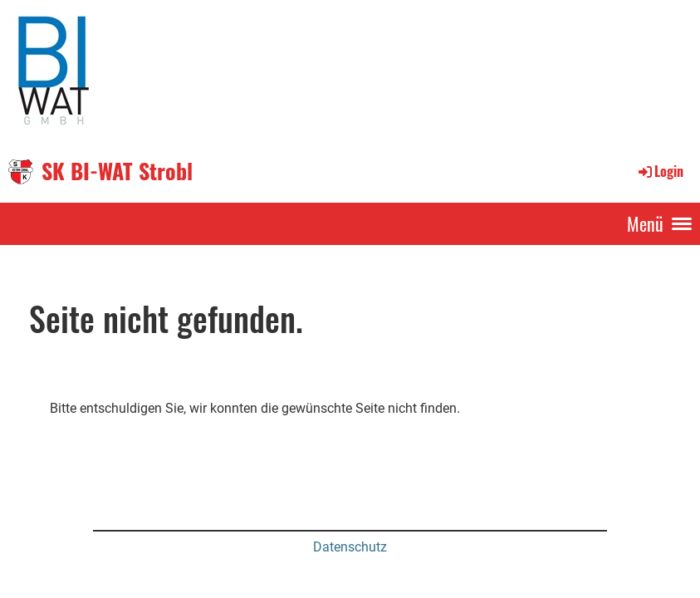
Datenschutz (350, 547)
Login (660, 171)
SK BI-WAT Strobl (117, 171)
